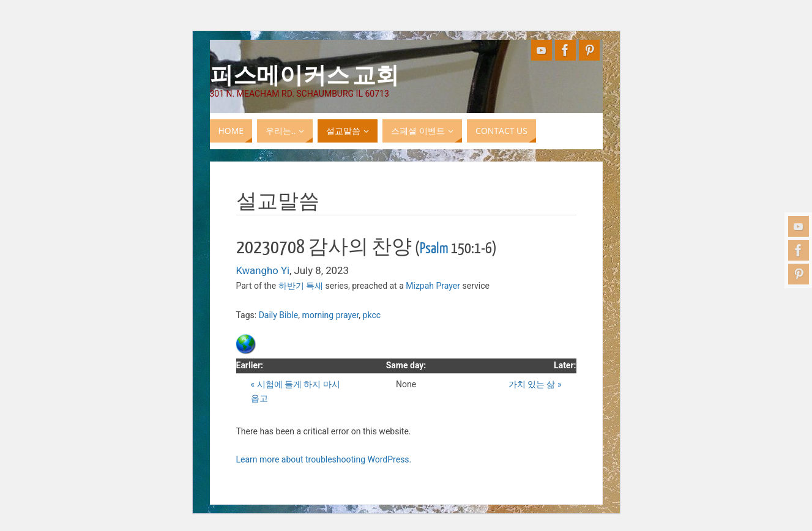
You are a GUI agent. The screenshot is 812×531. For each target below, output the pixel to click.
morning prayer (330, 315)
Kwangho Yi (263, 270)
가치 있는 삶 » (535, 384)
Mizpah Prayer (433, 286)
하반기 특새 (301, 286)
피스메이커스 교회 (304, 74)
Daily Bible (279, 315)
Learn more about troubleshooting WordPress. (324, 459)
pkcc (372, 315)
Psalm (434, 248)
